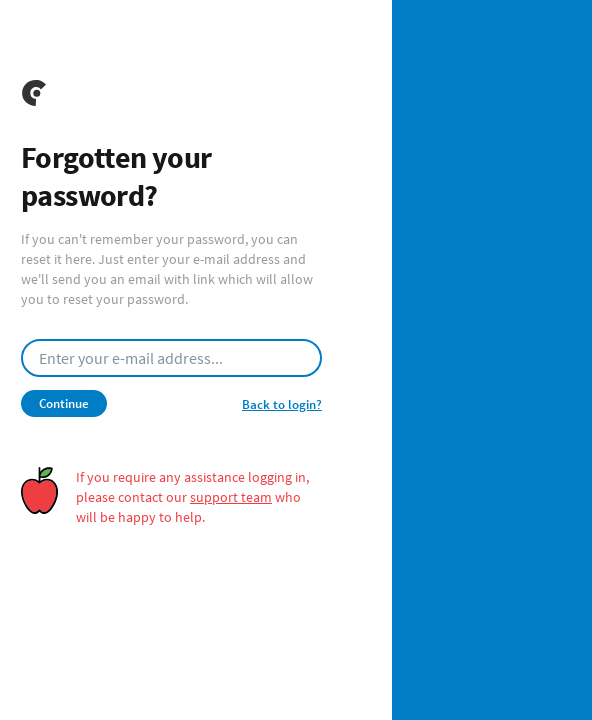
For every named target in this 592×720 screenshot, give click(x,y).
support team (231, 497)
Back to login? (282, 404)
